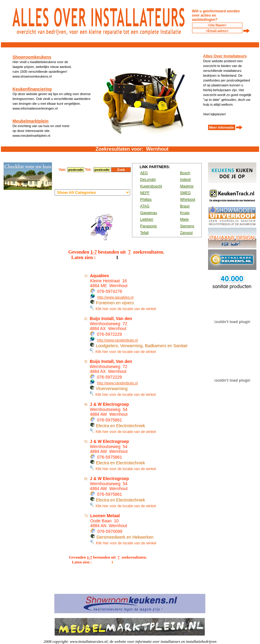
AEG (144, 173)
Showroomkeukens (32, 57)
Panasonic (149, 226)
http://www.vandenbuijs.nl (117, 340)
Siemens (187, 226)
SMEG (185, 193)
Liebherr (147, 219)
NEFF (145, 193)
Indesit (185, 180)
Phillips (146, 200)
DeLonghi (148, 180)
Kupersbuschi (151, 186)
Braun (185, 206)
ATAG (145, 206)
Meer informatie (222, 127)
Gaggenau (149, 213)
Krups (185, 213)
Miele (184, 219)
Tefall (144, 233)
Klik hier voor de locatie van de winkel (123, 309)
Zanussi (186, 233)
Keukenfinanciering (32, 89)
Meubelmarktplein (31, 121)
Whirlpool (188, 200)
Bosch (185, 173)
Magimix (187, 186)
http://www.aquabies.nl (115, 297)
